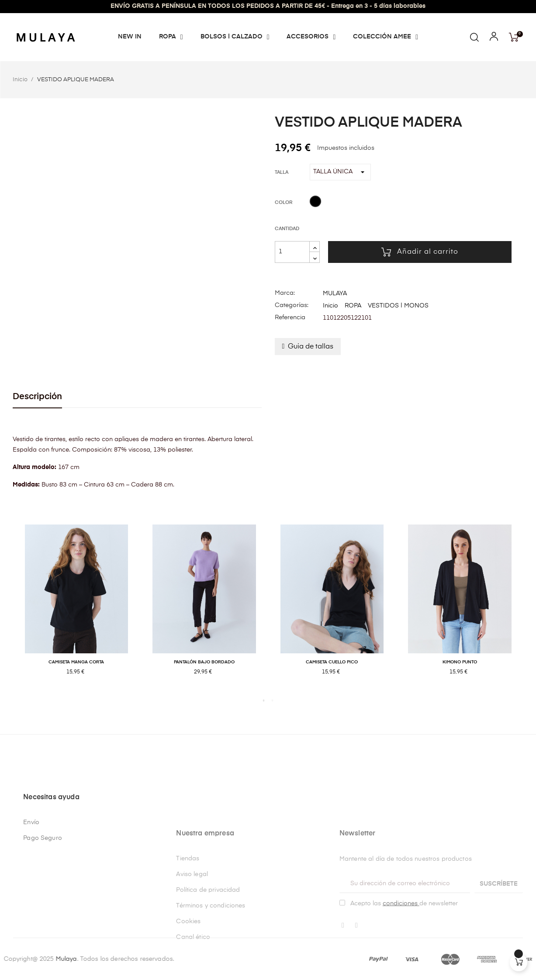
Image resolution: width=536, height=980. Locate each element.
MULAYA (335, 293)
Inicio (330, 306)
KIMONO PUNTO (460, 662)
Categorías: (292, 305)
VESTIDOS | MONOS (398, 306)
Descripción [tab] (37, 397)
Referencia (290, 317)
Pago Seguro (43, 926)
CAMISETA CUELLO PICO (332, 662)
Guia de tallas (311, 347)
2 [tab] (273, 700)
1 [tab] (264, 700)
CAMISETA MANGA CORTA (76, 662)
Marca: (285, 293)
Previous (6, 609)
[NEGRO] (315, 203)
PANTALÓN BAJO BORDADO (204, 662)
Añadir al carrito (420, 252)
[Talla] (340, 172)
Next (530, 609)
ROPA (353, 306)
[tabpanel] (77, 609)
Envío (31, 910)
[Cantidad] (292, 252)
